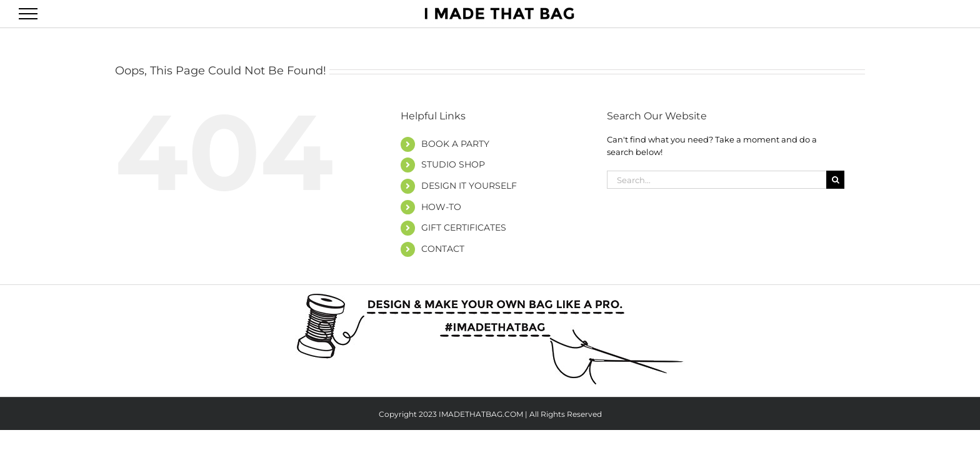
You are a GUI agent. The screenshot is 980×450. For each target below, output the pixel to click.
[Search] (835, 180)
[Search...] (717, 180)
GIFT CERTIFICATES (464, 227)
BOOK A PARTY (455, 144)
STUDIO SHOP (453, 164)
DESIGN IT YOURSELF (469, 186)
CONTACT (443, 249)
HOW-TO (441, 207)
